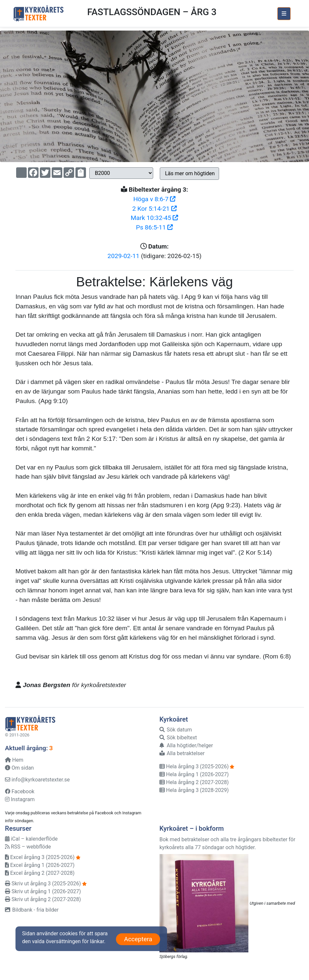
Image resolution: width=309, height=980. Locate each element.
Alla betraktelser (182, 753)
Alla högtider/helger (186, 745)
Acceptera (138, 939)
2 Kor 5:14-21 (154, 209)
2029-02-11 (123, 256)
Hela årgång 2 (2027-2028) (194, 782)
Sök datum (176, 730)
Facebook (20, 791)
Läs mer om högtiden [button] (190, 173)
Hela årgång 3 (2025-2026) (194, 766)
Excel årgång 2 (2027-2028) (40, 873)
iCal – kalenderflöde (31, 839)
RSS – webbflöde (28, 847)
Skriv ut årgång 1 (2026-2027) (43, 891)
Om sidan (19, 768)
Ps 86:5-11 (154, 227)
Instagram (20, 799)
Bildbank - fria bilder (32, 910)
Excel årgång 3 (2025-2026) (40, 857)
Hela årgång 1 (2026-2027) (194, 774)
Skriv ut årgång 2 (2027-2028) (43, 899)
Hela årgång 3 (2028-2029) (194, 790)
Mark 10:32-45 (155, 218)
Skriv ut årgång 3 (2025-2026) (43, 884)
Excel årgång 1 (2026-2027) (40, 865)
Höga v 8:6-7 (155, 199)
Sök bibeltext (178, 738)
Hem (14, 760)
